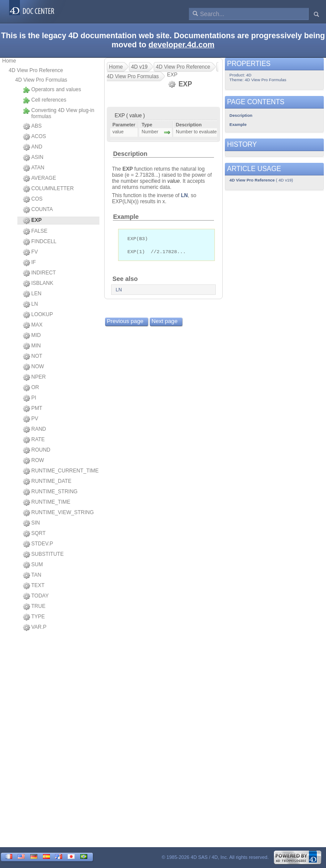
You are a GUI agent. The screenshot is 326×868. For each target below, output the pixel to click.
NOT (33, 356)
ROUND (37, 450)
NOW (33, 367)
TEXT (34, 586)
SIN (31, 523)
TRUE (34, 607)
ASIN (33, 158)
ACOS (35, 137)
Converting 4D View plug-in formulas (59, 113)
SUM (33, 565)
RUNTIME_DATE (47, 482)
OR (31, 388)
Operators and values (52, 90)
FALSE (35, 231)
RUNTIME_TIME (47, 502)
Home (9, 61)
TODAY (36, 596)
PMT (33, 409)
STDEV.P (38, 544)
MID (32, 336)
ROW (33, 461)
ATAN (34, 168)
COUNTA (38, 210)
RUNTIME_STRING (50, 492)
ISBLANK (38, 284)
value (173, 181)
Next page (165, 322)
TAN (32, 575)
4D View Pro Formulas (41, 80)
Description (130, 154)
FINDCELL (40, 242)
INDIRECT (40, 273)
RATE (34, 440)
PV (31, 419)
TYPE (34, 617)
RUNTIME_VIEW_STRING (58, 513)
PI (30, 398)
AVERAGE (40, 178)
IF (30, 263)
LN (30, 304)
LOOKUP (38, 315)
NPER (34, 377)
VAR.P (35, 627)
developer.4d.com (181, 45)
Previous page (125, 322)
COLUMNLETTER (48, 189)
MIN (32, 346)
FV (30, 252)
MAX (33, 325)
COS (33, 199)
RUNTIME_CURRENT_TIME (61, 471)
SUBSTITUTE (43, 554)
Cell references (45, 100)
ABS (32, 126)
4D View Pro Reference (36, 70)
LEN (32, 294)
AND (33, 147)
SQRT (34, 534)
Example (126, 217)
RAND (35, 429)
